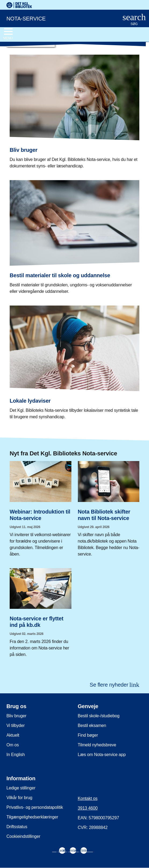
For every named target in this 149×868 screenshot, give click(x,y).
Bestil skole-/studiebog (99, 716)
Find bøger (88, 735)
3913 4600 (88, 808)
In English (16, 755)
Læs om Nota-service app (102, 755)
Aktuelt (13, 735)
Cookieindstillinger (23, 836)
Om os (13, 745)
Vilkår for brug (19, 798)
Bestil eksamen (92, 725)
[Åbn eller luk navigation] (8, 34)
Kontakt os (88, 798)
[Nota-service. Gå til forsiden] (57, 18)
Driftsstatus (17, 827)
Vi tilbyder (16, 725)
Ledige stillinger (21, 788)
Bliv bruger (16, 716)
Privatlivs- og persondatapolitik (35, 807)
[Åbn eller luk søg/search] (134, 20)
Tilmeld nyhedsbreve (97, 745)
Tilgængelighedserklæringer (32, 817)
